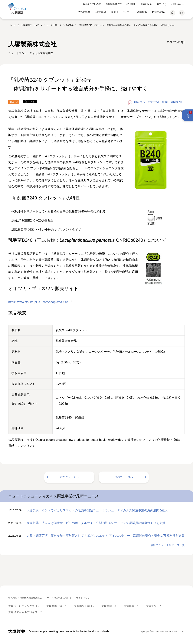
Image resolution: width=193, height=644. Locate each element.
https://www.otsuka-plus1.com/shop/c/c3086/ (38, 302)
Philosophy (159, 11)
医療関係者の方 (114, 3)
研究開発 (101, 11)
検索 (172, 12)
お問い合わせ (178, 3)
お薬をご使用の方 (92, 3)
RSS (12, 102)
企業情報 (142, 11)
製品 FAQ (161, 3)
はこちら (159, 102)
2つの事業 (84, 11)
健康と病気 (146, 3)
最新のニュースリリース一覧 (168, 545)
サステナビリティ (121, 11)
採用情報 (131, 3)
